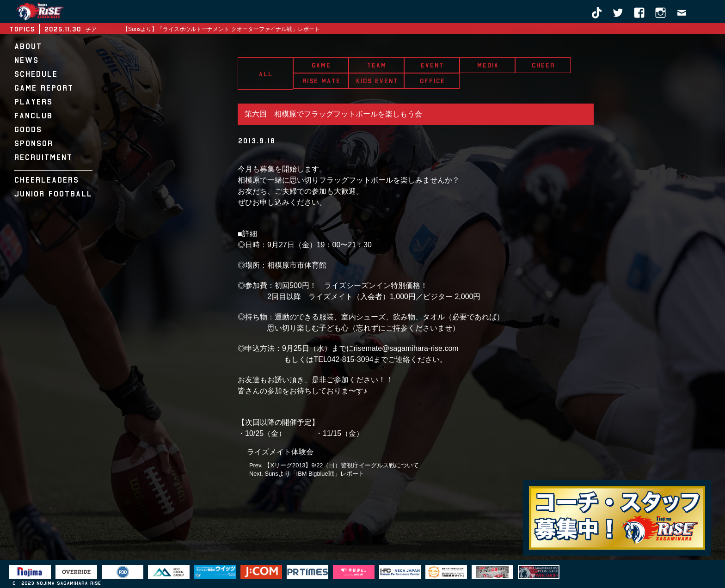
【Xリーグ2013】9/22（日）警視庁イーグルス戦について (341, 465)
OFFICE (432, 81)
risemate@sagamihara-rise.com (406, 348)
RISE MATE (321, 81)
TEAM (376, 65)
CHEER (543, 65)
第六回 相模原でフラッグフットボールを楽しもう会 (333, 114)
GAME (321, 65)
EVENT (432, 65)
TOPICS (22, 29)
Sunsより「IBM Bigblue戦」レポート (314, 474)
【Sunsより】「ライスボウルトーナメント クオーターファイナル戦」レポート (221, 29)
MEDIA (488, 65)
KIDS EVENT (377, 81)
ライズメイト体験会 (280, 452)
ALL (265, 74)
